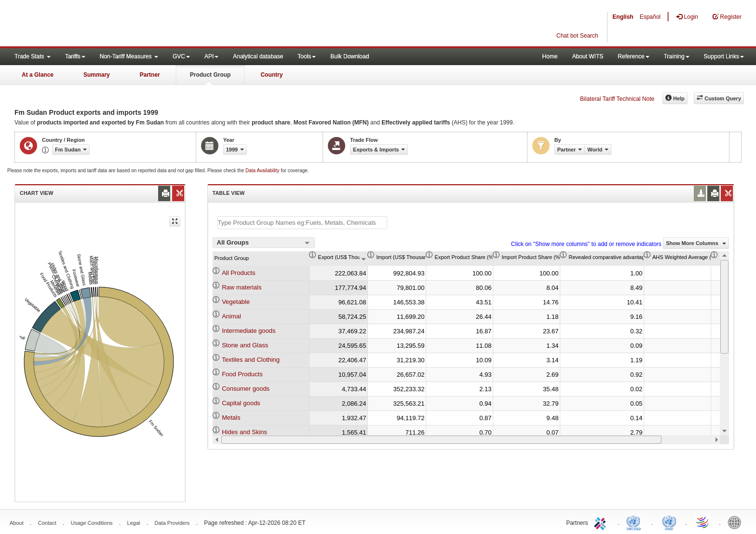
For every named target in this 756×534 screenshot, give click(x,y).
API (211, 56)
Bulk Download (350, 56)
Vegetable (236, 302)
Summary (97, 75)
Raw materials (242, 287)
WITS (96, 24)
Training (677, 56)
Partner (150, 75)
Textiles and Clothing (251, 360)
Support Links (724, 56)
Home (550, 56)
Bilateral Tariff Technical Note (617, 99)
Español (650, 17)
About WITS (588, 56)
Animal (231, 316)
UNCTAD (635, 522)
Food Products (242, 374)
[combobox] (264, 243)
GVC (181, 56)
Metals (231, 418)
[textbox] (302, 223)
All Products (238, 273)
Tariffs (75, 56)
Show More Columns (696, 243)
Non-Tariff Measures (129, 56)
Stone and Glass (245, 345)
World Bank (737, 522)
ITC (602, 522)
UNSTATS (669, 522)
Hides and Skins (244, 432)
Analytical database (258, 56)
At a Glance (38, 75)
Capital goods (241, 403)
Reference (633, 56)
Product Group (210, 75)
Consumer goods (246, 389)
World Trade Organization (703, 522)
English (623, 17)
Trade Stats (33, 56)
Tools (307, 56)
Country (271, 75)
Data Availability (263, 171)
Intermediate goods (249, 331)
